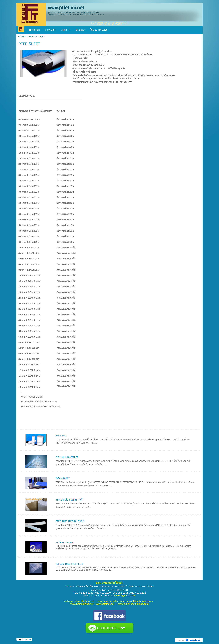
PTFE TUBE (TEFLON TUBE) (70, 521)
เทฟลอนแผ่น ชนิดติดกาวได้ (69, 500)
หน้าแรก (21, 37)
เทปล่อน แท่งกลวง (65, 543)
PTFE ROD (61, 436)
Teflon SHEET (63, 478)
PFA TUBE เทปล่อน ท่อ (67, 457)
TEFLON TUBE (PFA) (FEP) (69, 564)
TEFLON (30, 37)
